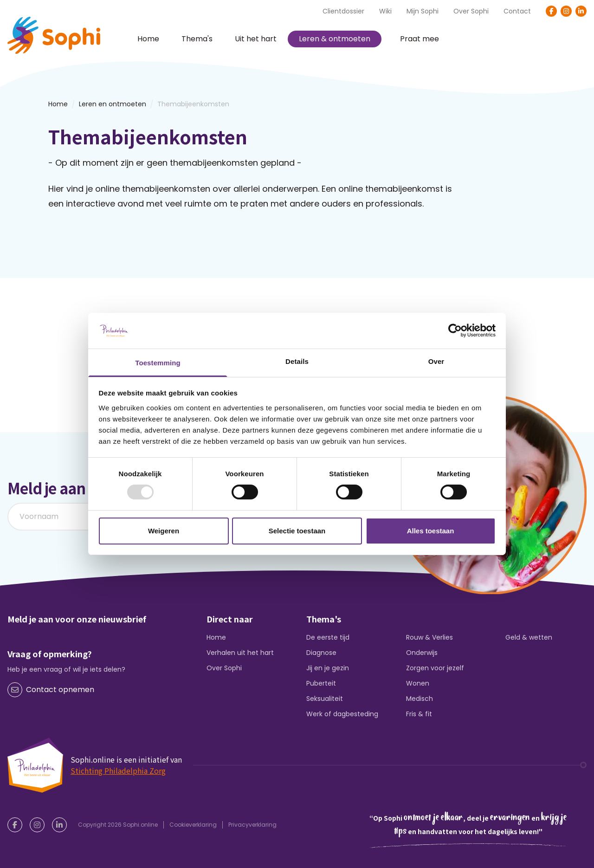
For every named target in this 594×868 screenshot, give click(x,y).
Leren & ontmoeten (335, 39)
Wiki (385, 11)
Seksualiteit (325, 699)
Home (148, 39)
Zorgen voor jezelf (435, 668)
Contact (517, 11)
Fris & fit (419, 714)
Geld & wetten (529, 637)
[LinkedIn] (581, 11)
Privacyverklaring (252, 825)
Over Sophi (471, 11)
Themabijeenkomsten (193, 104)
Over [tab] (436, 361)
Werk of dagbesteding (342, 714)
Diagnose (321, 653)
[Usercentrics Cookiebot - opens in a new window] (455, 330)
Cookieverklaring (193, 825)
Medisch (420, 699)
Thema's (197, 39)
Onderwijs (422, 653)
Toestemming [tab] (158, 363)
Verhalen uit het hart (240, 653)
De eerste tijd (328, 637)
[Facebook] (551, 11)
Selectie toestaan (297, 531)
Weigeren (164, 531)
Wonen (418, 683)
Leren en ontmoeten (113, 104)
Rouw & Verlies (429, 637)
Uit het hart (256, 39)
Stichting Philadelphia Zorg (118, 771)
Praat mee (420, 39)
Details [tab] (297, 361)
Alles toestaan (431, 531)
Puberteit (321, 683)
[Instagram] (566, 11)
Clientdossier (343, 11)
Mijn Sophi (423, 11)
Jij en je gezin (328, 668)
